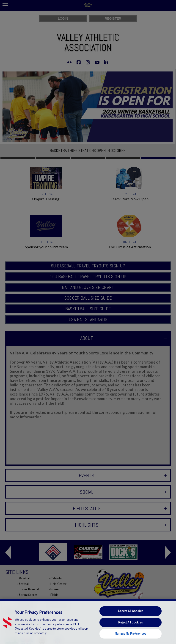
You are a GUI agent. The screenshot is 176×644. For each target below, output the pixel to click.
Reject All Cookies (130, 622)
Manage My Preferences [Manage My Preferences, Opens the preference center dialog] (131, 633)
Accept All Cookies (130, 611)
